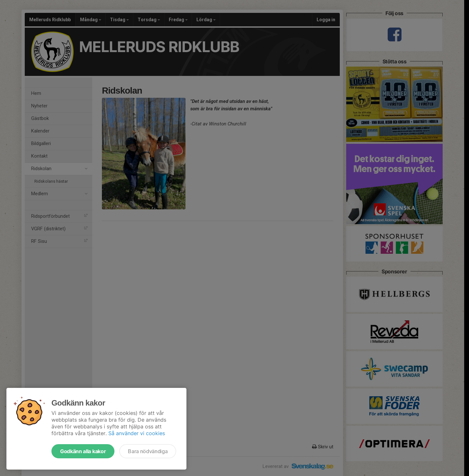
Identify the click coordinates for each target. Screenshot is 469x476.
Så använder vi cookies (137, 433)
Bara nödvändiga (148, 451)
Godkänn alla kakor (83, 451)
